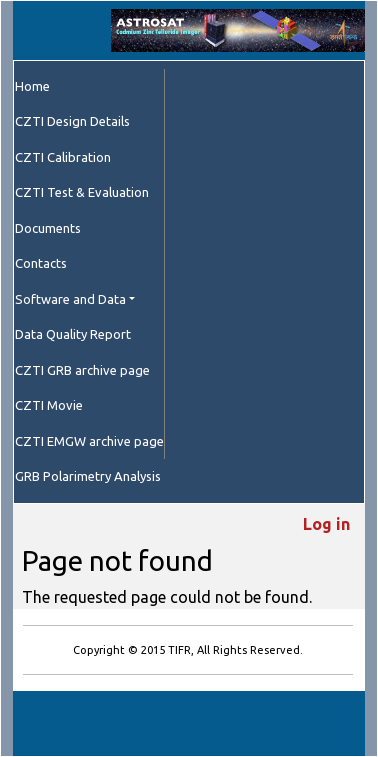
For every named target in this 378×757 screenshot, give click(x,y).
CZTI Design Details (72, 121)
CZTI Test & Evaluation (82, 192)
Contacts (41, 263)
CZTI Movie (49, 405)
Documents (48, 228)
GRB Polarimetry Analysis (88, 476)
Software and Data (70, 299)
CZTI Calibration (63, 157)
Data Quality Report (73, 334)
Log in (326, 524)
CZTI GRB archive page (82, 370)
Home (32, 86)
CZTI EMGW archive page (89, 441)
